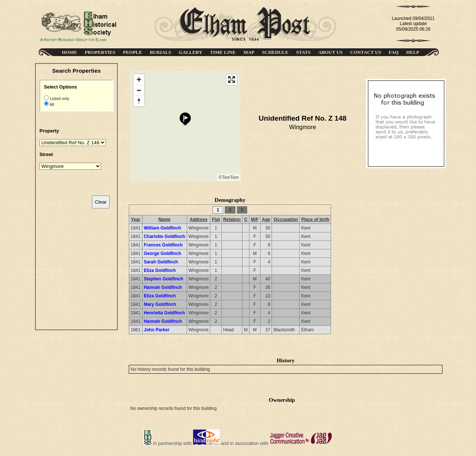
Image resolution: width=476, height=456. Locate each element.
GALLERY (191, 52)
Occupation (286, 220)
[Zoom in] (139, 80)
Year (136, 220)
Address (199, 220)
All (51, 104)
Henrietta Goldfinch (164, 313)
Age (266, 220)
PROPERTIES (100, 52)
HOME (70, 52)
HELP (413, 52)
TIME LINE (223, 52)
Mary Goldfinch (160, 304)
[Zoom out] (139, 90)
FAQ (394, 52)
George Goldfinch (163, 253)
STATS (303, 52)
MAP (249, 52)
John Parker (157, 330)
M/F (255, 220)
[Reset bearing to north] (139, 101)
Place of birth (315, 220)
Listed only (59, 99)
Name (164, 220)
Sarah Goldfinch (161, 262)
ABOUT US (330, 52)
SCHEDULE (275, 52)
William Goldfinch (163, 228)
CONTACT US (366, 52)
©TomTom (229, 177)
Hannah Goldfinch (163, 287)
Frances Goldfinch (163, 245)
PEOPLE (132, 52)
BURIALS (161, 52)
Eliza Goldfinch (160, 270)
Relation (232, 220)
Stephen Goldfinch (164, 279)
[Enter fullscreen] (232, 80)
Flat (216, 220)
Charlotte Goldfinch (165, 236)
